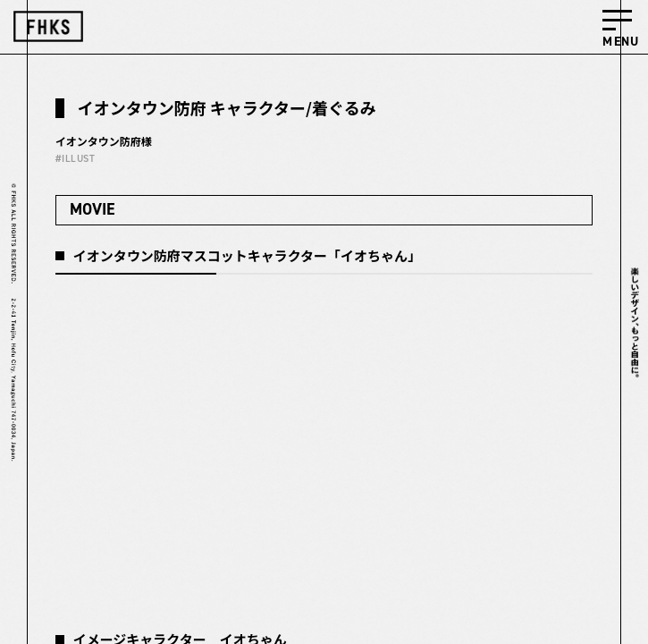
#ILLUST (76, 159)
